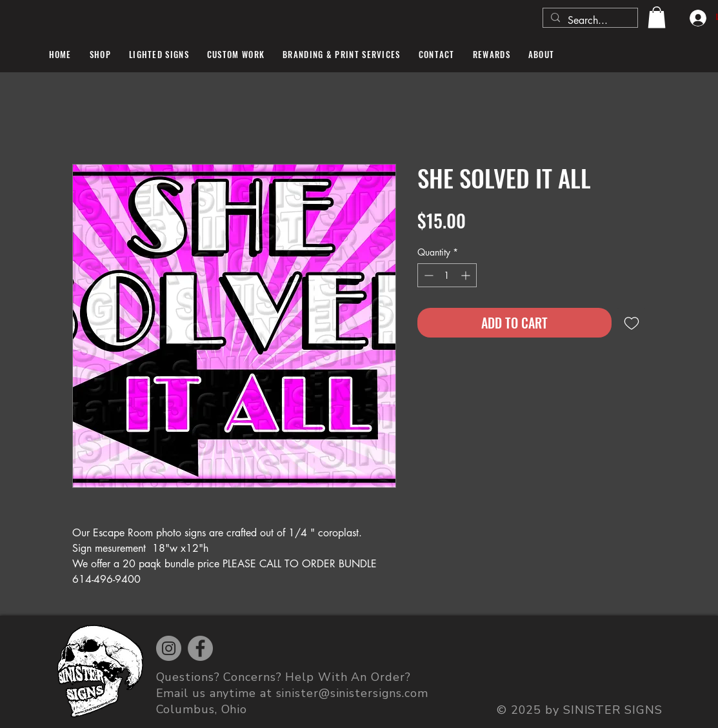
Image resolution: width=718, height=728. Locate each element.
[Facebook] (200, 648)
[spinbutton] (447, 275)
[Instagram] (169, 648)
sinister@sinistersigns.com (352, 693)
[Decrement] (427, 275)
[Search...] (589, 21)
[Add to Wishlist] (632, 323)
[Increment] (467, 275)
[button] (657, 17)
